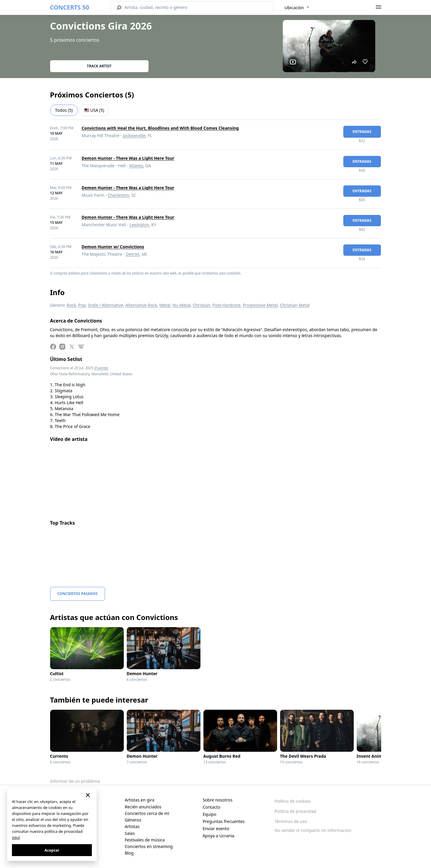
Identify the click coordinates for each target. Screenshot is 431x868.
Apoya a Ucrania (218, 836)
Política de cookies (292, 801)
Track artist (99, 66)
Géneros (133, 820)
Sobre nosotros (217, 800)
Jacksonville (134, 135)
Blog (129, 853)
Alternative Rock (141, 305)
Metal (165, 305)
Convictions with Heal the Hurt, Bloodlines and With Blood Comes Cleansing (160, 128)
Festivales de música (145, 840)
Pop (82, 305)
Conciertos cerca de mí (147, 813)
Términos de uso (291, 821)
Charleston (118, 195)
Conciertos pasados (78, 594)
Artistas (132, 826)
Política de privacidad (295, 811)
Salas (130, 833)
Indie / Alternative (105, 305)
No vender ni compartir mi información (313, 830)
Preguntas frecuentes (224, 821)
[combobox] (297, 8)
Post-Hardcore (226, 305)
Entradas (362, 132)
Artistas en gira (139, 800)
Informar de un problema (75, 781)
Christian (201, 305)
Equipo (209, 814)
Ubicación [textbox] (294, 8)
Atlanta (136, 166)
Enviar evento (216, 829)
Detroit (133, 254)
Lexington (139, 225)
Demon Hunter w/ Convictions (113, 247)
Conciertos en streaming (149, 846)
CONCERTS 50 (70, 7)
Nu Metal (182, 305)
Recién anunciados (143, 807)
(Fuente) (101, 368)
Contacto (211, 807)
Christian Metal (295, 305)
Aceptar (52, 850)
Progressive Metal (260, 305)
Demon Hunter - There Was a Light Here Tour (128, 158)
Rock (71, 305)
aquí (16, 837)
